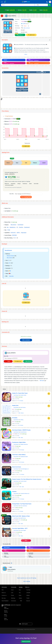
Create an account (26, 641)
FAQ (3, 590)
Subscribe (11, 276)
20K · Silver (20, 438)
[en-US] (27, 624)
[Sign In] (50, 2)
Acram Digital (23, 530)
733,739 (24, 10)
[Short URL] (28, 194)
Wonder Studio (23, 395)
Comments (14, 601)
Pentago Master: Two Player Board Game (22, 504)
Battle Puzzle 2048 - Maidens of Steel (21, 516)
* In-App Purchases (9, 116)
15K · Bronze (21, 450)
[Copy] (50, 40)
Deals (20, 595)
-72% (16, 434)
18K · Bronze (21, 462)
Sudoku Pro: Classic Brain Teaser (20, 393)
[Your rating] (26, 26)
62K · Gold (21, 487)
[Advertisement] (26, 103)
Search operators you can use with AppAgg (26, 578)
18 (9, 263)
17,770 (25, 24)
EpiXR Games (23, 518)
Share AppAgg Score (26, 197)
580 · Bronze (21, 413)
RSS (20, 601)
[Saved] (5, 2)
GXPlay (22, 420)
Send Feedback (5, 601)
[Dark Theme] (47, 2)
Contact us (4, 595)
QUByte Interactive (24, 444)
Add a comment (27, 28)
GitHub (27, 595)
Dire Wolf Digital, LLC (25, 469)
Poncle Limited (23, 481)
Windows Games (10, 256)
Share (8, 361)
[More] (50, 401)
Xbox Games (9, 258)
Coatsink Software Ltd (25, 494)
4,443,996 (12, 10)
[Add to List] (49, 394)
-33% (16, 520)
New (20, 590)
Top (20, 593)
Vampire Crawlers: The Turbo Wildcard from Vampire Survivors (27, 479)
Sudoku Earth (15, 405)
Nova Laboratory (24, 506)
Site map (4, 598)
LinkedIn (28, 593)
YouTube (28, 590)
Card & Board (15, 395)
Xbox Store (19, 35)
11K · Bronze (21, 499)
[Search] (18, 5)
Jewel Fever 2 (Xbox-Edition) (19, 455)
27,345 (35, 10)
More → (26, 540)
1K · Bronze (20, 401)
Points (13, 595)
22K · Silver (20, 524)
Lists (12, 593)
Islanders (14, 492)
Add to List (32, 35)
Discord (27, 601)
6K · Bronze (20, 425)
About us (4, 593)
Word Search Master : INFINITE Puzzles (21, 430)
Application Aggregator (16, 605)
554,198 (45, 10)
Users (12, 590)
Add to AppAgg (26, 581)
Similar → (5, 60)
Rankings (13, 598)
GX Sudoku (15, 418)
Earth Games (23, 407)
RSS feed (41, 381)
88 (10, 271)
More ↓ (26, 54)
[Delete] (11, 563)
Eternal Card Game (17, 467)
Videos (20, 598)
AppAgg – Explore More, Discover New (28, 629)
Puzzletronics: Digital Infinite (19, 442)
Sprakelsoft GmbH (24, 457)
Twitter (27, 598)
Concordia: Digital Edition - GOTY (20, 528)
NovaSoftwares (8, 250)
